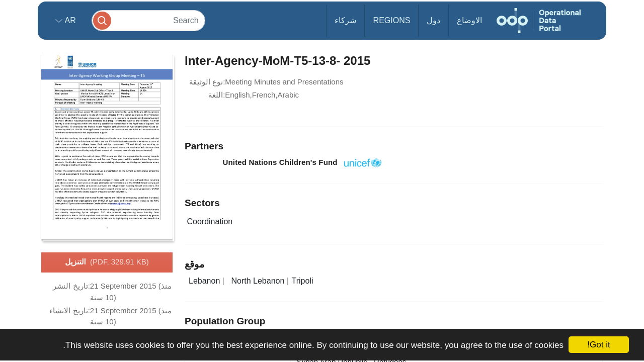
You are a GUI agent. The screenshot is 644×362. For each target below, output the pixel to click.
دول (433, 20)
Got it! (598, 345)
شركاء (345, 20)
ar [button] (69, 20)
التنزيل (107, 262)
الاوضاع (469, 20)
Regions (392, 20)
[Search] (148, 20)
